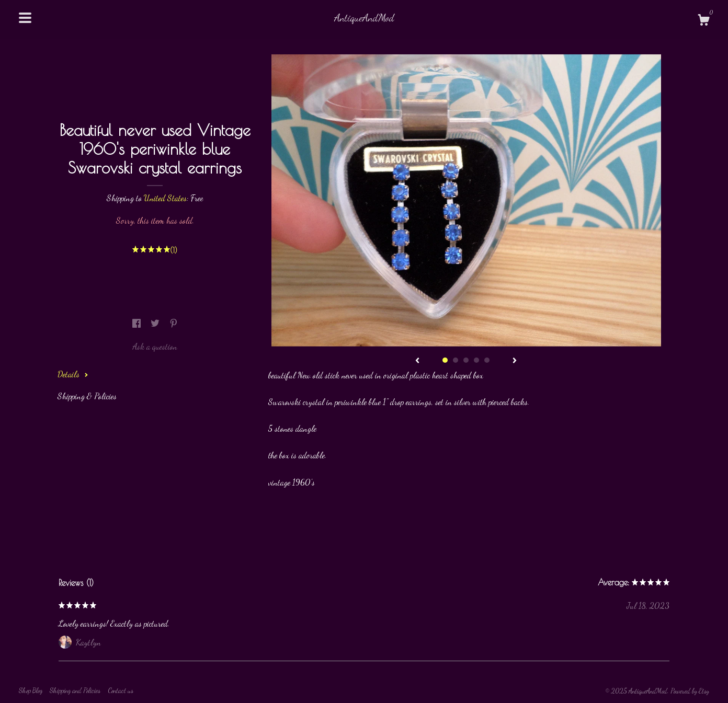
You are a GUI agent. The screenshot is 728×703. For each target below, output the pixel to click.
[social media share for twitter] (156, 323)
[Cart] (703, 21)
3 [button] (466, 360)
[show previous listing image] (417, 361)
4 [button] (476, 360)
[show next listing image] (515, 361)
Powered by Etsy (690, 691)
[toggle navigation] (25, 18)
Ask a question (155, 346)
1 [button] (445, 360)
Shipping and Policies (75, 690)
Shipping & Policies (87, 396)
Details (73, 374)
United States (165, 198)
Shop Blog (31, 690)
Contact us (121, 690)
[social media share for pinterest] (174, 323)
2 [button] (456, 360)
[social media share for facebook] (138, 323)
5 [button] (487, 360)
